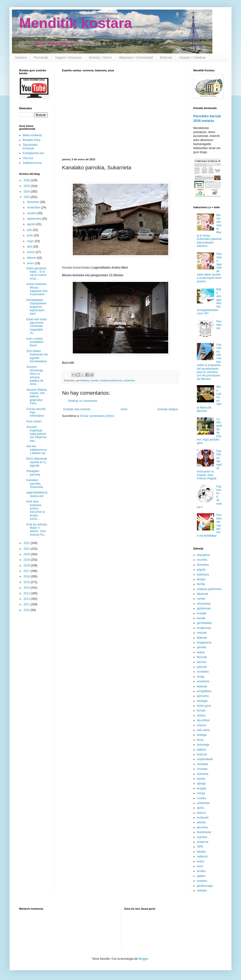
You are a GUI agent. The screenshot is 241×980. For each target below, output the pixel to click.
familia (201, 584)
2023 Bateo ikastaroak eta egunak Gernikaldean (37, 356)
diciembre (34, 202)
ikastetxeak (204, 832)
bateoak (202, 686)
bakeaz (202, 750)
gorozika (202, 827)
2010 (27, 610)
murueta (202, 769)
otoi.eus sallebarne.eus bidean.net (37, 450)
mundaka (203, 672)
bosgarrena (204, 643)
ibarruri (201, 813)
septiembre (34, 219)
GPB (200, 847)
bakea (201, 652)
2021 (27, 549)
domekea (203, 565)
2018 (27, 565)
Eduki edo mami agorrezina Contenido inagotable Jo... (37, 326)
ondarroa (203, 842)
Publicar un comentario (83, 401)
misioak (202, 633)
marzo (31, 252)
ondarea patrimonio (111, 380)
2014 (27, 588)
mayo (31, 241)
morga (201, 793)
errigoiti (202, 788)
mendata (202, 764)
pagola (201, 570)
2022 (27, 543)
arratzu (201, 871)
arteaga (202, 735)
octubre (32, 213)
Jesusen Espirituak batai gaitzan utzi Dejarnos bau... (36, 434)
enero (31, 263)
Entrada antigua (168, 409)
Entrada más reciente (77, 409)
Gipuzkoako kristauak (30, 146)
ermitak (202, 613)
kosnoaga (203, 745)
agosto (32, 224)
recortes (202, 560)
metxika (202, 891)
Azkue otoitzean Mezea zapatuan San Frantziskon (37, 289)
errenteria (203, 681)
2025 (27, 186)
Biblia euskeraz (32, 135)
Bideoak (166, 57)
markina (202, 837)
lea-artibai (203, 720)
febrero (32, 258)
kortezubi (203, 818)
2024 (27, 192)
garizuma (203, 696)
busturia (202, 754)
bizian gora (204, 706)
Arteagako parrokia (33, 473)
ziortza (201, 716)
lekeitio (201, 852)
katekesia (203, 575)
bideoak (202, 638)
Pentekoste (219, 325)
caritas (201, 599)
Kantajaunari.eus (33, 153)
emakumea (204, 628)
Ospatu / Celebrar (192, 57)
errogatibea (204, 691)
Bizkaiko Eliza (31, 140)
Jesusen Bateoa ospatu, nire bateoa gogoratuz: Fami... (37, 397)
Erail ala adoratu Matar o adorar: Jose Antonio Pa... (37, 530)
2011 (27, 604)
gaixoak (202, 667)
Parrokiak (41, 57)
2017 (27, 571)
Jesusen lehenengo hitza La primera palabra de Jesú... (35, 375)
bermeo (202, 662)
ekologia (202, 701)
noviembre (34, 207)
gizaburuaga (205, 886)
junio (30, 235)
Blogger (143, 959)
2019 (27, 560)
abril (30, 247)
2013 (27, 593)
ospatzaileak (205, 759)
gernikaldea (83, 380)
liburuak (202, 657)
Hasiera (21, 57)
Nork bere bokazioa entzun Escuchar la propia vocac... (36, 510)
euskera (202, 881)
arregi (201, 677)
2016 (27, 576)
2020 (27, 554)
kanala (95, 380)
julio (30, 230)
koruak (201, 710)
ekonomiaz (204, 604)
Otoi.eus (28, 158)
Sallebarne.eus (32, 163)
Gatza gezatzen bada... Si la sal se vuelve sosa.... (36, 273)
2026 (27, 180)
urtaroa (201, 725)
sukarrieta (129, 380)
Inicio (124, 409)
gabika (201, 876)
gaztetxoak (204, 608)
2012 (27, 599)
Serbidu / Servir (100, 57)
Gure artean (34, 421)
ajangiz (201, 783)
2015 (27, 582)
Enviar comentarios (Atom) (97, 416)
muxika (201, 798)
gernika (202, 647)
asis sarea (203, 730)
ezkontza (203, 774)
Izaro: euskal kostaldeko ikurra (35, 342)
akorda (201, 822)
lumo (200, 866)
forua (200, 740)
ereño (201, 861)
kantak (201, 618)
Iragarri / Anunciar (68, 57)
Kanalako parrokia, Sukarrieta (35, 484)
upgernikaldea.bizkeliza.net (37, 494)
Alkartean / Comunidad (136, 57)
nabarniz (202, 856)
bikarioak (203, 594)
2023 (27, 197)
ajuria (200, 808)
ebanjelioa (203, 555)
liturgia (201, 579)
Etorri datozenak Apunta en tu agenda (37, 462)
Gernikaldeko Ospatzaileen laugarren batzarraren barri (36, 307)
